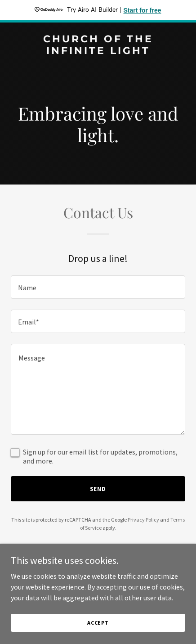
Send (98, 489)
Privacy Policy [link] (143, 520)
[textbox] (98, 287)
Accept (98, 623)
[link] (98, 51)
